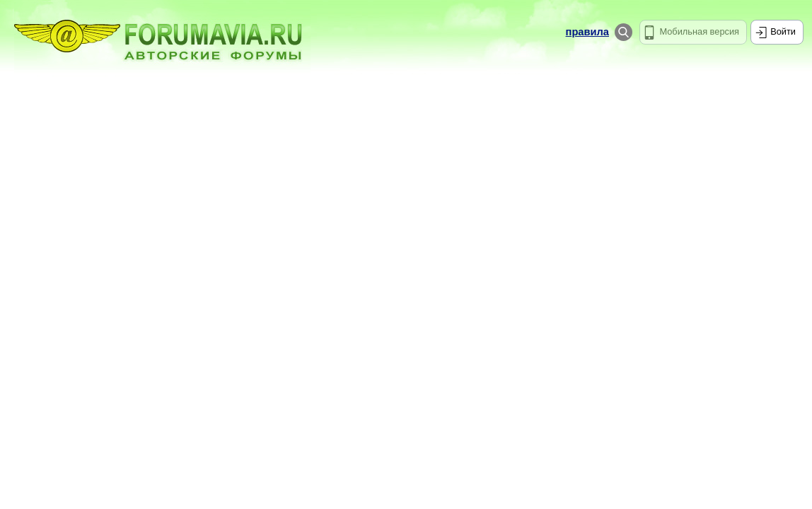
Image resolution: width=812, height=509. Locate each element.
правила (587, 32)
